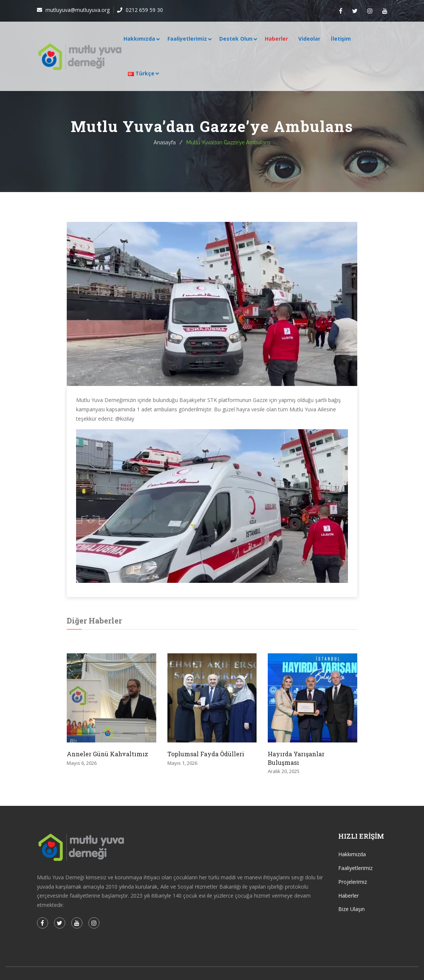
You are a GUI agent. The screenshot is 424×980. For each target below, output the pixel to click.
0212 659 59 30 (144, 10)
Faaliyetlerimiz (187, 39)
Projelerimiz (353, 882)
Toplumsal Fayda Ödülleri (206, 754)
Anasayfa (165, 142)
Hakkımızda (139, 39)
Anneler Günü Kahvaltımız (107, 754)
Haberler (276, 39)
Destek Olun (236, 39)
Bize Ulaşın (351, 909)
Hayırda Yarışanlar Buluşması (296, 758)
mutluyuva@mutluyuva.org (77, 10)
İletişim (341, 39)
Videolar (309, 39)
